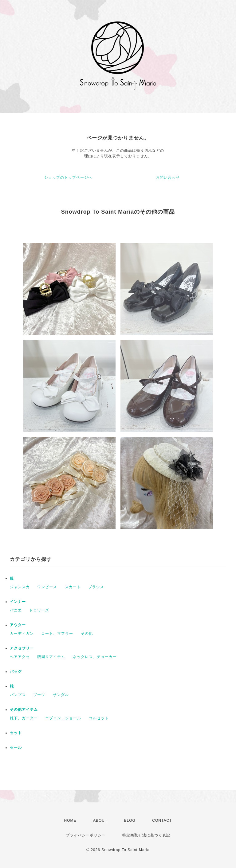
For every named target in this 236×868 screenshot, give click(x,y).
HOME (70, 820)
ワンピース (47, 587)
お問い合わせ (168, 177)
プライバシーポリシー (86, 835)
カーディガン (22, 634)
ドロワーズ (39, 610)
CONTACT (162, 820)
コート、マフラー (57, 634)
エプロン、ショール (63, 718)
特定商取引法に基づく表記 (146, 835)
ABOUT (100, 820)
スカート (73, 587)
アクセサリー (22, 648)
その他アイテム (24, 710)
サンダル (61, 695)
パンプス (18, 695)
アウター (18, 625)
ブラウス (96, 587)
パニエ (16, 610)
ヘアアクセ (20, 657)
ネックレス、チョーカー (95, 657)
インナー (18, 602)
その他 (87, 634)
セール (16, 748)
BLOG (130, 820)
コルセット (99, 718)
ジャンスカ (20, 587)
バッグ (16, 672)
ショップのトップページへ (68, 177)
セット (16, 733)
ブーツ (39, 695)
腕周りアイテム (51, 657)
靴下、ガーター (24, 718)
